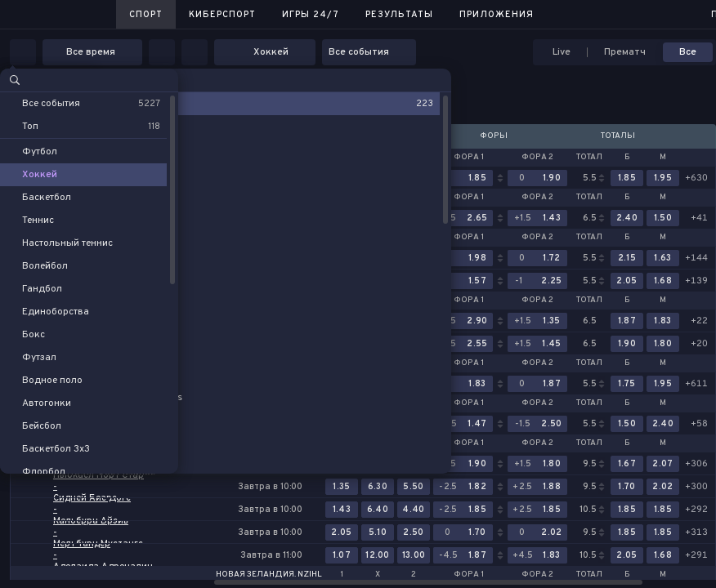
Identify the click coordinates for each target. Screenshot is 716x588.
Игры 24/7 (311, 15)
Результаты (399, 15)
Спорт (146, 15)
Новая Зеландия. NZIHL (269, 575)
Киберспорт (222, 15)
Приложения (497, 15)
